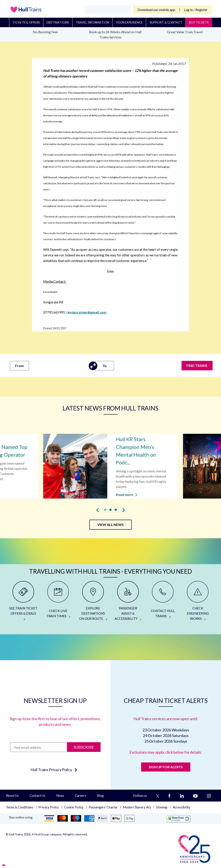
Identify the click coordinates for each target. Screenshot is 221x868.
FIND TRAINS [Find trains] (197, 365)
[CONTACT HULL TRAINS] (163, 603)
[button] (105, 510)
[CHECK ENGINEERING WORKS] (198, 603)
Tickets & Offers (26, 22)
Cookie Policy (74, 807)
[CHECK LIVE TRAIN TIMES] (58, 603)
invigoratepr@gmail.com (87, 312)
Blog (100, 795)
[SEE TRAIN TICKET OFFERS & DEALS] (23, 603)
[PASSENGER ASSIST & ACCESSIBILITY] (128, 603)
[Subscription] (39, 747)
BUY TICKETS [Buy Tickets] (199, 22)
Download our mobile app (156, 10)
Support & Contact (166, 22)
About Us (12, 795)
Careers (81, 795)
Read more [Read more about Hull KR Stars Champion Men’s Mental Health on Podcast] (127, 495)
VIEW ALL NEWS (110, 525)
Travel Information (92, 22)
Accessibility (182, 807)
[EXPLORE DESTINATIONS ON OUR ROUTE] (93, 603)
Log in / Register (196, 10)
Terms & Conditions (20, 807)
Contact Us (37, 795)
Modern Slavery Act (137, 807)
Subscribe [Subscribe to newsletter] (84, 747)
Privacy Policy (49, 807)
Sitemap (162, 807)
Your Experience (129, 22)
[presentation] (98, 510)
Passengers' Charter (103, 807)
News (60, 795)
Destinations (58, 22)
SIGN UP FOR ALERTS (166, 767)
